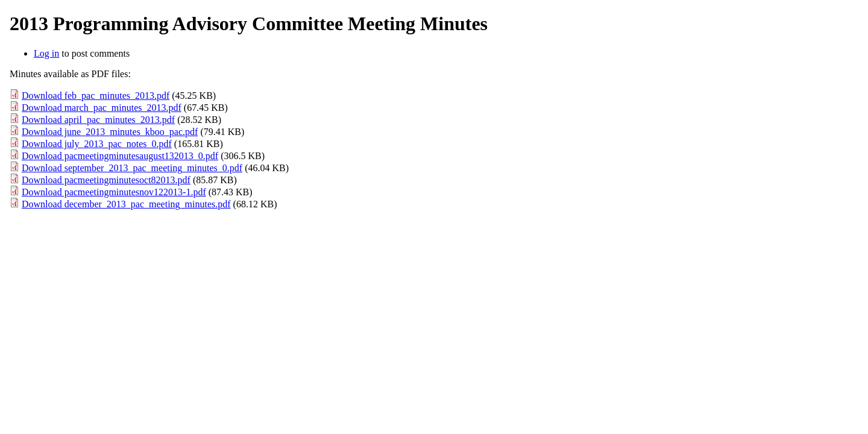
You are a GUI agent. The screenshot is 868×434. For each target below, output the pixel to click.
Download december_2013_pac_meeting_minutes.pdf (126, 204)
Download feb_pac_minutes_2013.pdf (96, 96)
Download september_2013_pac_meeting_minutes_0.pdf (132, 168)
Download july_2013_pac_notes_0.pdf (97, 144)
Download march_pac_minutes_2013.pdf (102, 108)
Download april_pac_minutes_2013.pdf (98, 120)
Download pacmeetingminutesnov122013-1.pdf (114, 192)
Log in (46, 53)
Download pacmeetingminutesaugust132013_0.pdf (120, 156)
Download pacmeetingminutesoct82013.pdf (106, 180)
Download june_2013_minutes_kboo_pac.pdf (110, 132)
